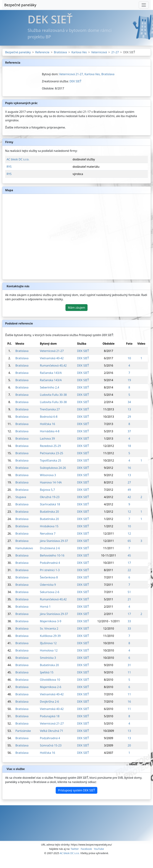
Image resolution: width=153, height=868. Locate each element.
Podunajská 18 (50, 716)
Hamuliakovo (24, 548)
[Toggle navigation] (144, 5)
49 (129, 490)
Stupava (21, 497)
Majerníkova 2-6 (51, 687)
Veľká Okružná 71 (52, 731)
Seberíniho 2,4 (49, 387)
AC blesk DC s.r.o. (18, 159)
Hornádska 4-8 (50, 431)
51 (129, 592)
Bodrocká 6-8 (49, 417)
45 (129, 555)
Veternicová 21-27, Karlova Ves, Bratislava (87, 74)
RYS (9, 167)
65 (129, 541)
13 (129, 409)
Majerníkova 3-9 (51, 621)
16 (129, 468)
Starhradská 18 (50, 504)
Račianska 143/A (51, 373)
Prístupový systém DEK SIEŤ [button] (76, 790)
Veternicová (99, 52)
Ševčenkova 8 (49, 577)
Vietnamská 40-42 (52, 358)
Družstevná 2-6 (50, 548)
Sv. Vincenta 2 (49, 629)
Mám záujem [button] (76, 308)
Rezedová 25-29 (50, 446)
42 (129, 497)
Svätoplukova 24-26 (53, 468)
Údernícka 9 (48, 585)
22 (129, 570)
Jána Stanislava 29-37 (54, 541)
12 (129, 512)
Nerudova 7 (48, 534)
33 (129, 621)
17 (129, 563)
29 (129, 417)
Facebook (86, 849)
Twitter (75, 849)
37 (129, 431)
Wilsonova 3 (48, 475)
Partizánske (23, 731)
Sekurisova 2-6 (50, 592)
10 (129, 358)
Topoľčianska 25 (50, 460)
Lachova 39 (47, 439)
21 (129, 599)
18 (129, 446)
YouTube (99, 849)
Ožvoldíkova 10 (50, 680)
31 (129, 665)
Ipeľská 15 (47, 672)
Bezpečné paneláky (20, 5)
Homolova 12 (49, 650)
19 (129, 380)
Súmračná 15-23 (51, 745)
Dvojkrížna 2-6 (49, 702)
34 (129, 402)
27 (129, 482)
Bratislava (60, 52)
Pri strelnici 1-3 (50, 570)
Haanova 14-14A (51, 482)
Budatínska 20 (49, 512)
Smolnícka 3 (48, 658)
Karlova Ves (79, 52)
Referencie (42, 52)
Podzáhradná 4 (50, 563)
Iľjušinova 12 (48, 643)
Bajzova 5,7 (47, 490)
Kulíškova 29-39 (50, 636)
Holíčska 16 (47, 424)
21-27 (115, 52)
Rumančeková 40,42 (53, 365)
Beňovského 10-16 (52, 555)
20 (129, 745)
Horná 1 (45, 607)
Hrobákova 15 (49, 526)
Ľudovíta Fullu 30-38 (53, 395)
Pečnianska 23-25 (51, 453)
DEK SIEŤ (76, 81)
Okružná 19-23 (50, 497)
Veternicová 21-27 (52, 351)
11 (129, 672)
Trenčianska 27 (50, 409)
